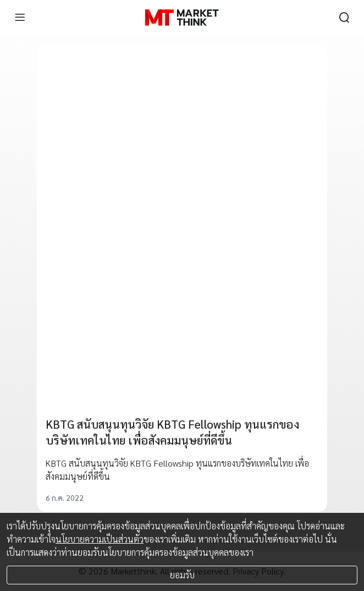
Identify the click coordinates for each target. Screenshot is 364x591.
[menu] (20, 18)
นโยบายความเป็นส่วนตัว (100, 539)
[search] (344, 18)
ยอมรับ (182, 575)
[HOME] (182, 18)
